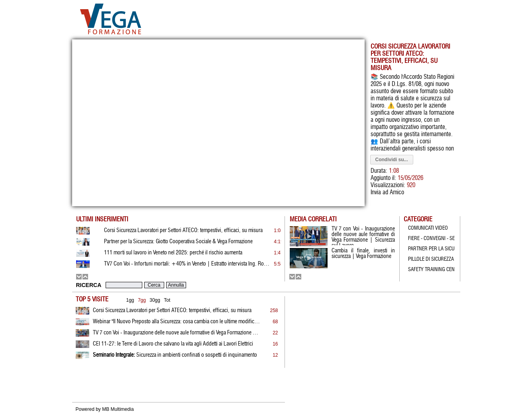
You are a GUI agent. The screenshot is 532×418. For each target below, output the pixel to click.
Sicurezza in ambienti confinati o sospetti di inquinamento (175, 355)
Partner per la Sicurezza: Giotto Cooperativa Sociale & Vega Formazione (178, 242)
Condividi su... (392, 160)
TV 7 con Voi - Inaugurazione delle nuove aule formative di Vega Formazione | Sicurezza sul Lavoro (177, 333)
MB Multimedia (118, 409)
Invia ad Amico (387, 192)
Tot (167, 300)
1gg (130, 300)
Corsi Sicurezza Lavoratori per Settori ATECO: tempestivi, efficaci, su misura (172, 311)
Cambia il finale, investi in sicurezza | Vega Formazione (363, 254)
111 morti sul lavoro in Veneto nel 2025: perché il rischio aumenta (173, 253)
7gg (142, 300)
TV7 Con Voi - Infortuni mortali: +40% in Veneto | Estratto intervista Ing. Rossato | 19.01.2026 (188, 264)
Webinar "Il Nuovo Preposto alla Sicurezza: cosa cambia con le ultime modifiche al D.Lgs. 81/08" (177, 322)
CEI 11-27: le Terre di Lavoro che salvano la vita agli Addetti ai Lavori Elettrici (173, 344)
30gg (155, 300)
